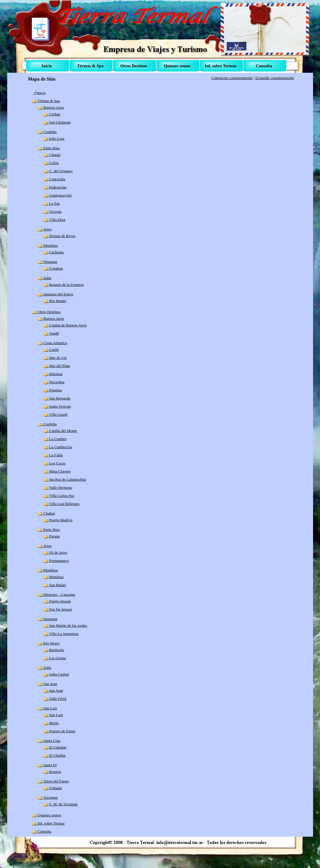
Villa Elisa (54, 220)
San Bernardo (57, 398)
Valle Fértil (55, 699)
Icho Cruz (54, 138)
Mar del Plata (57, 366)
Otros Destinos (46, 312)
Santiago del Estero (56, 294)
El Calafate (55, 747)
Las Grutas (55, 658)
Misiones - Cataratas (56, 594)
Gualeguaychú (57, 195)
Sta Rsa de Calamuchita (65, 479)
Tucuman (48, 797)
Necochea (54, 382)
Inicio (41, 93)
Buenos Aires (51, 107)
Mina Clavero (57, 471)
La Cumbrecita (58, 447)
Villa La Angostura (61, 634)
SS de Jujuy (55, 552)
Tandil (51, 333)
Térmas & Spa (46, 101)
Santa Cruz (49, 741)
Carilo (51, 349)
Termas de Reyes (60, 236)
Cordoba (47, 132)
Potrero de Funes (60, 731)
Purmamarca (56, 561)
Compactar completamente (232, 78)
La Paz (52, 203)
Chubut (46, 513)
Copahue (53, 268)
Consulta (42, 831)
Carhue (52, 114)
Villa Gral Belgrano (62, 504)
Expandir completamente (275, 78)
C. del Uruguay (58, 171)
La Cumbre (55, 439)
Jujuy (45, 229)
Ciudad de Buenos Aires (65, 325)
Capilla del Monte (60, 431)
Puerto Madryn (58, 520)
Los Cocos (55, 463)
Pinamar (53, 390)
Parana (52, 536)
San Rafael (55, 585)
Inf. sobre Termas (48, 823)
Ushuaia (53, 788)
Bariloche (54, 650)
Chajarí (52, 155)
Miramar (53, 374)
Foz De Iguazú (58, 609)
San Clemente (57, 122)
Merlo (51, 723)
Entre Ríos (49, 530)
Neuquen (47, 262)
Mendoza (48, 245)
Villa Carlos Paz (59, 496)
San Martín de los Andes (65, 625)
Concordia (54, 179)
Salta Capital (56, 674)
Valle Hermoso (58, 487)
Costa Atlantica (52, 343)
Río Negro (49, 643)
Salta (44, 278)
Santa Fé (47, 765)
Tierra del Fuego (53, 781)
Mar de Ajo (55, 358)
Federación (55, 187)
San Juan (47, 684)
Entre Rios (49, 148)
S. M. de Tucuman (61, 804)
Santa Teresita (57, 406)
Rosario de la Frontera (64, 285)
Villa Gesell (55, 414)
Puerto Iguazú (57, 601)
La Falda (53, 455)
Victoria (53, 211)
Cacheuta (54, 252)
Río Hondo (55, 301)
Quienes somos (46, 815)
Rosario (52, 772)
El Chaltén (55, 755)
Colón (51, 163)
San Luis (47, 708)
